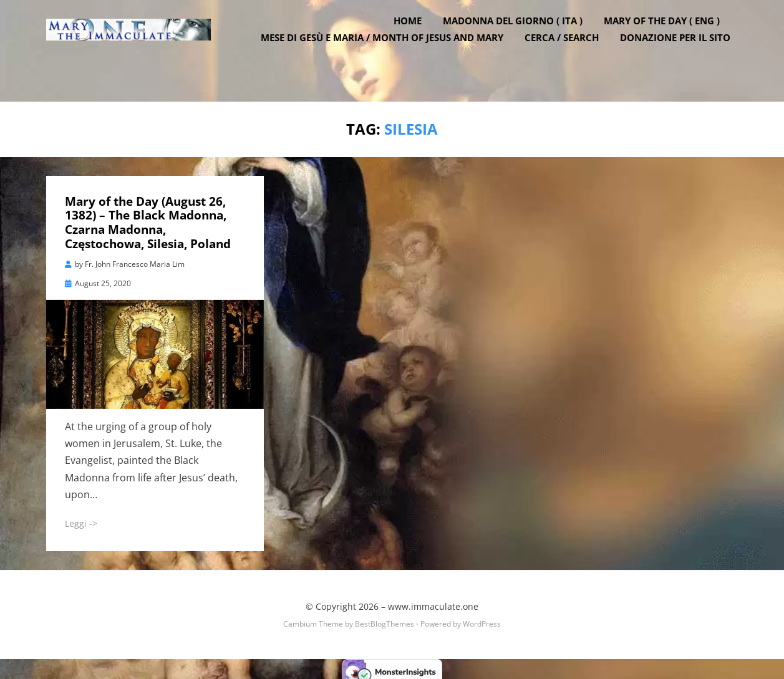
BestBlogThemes (385, 619)
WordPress (482, 619)
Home (416, 39)
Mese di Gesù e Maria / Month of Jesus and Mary (390, 56)
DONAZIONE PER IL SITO (683, 56)
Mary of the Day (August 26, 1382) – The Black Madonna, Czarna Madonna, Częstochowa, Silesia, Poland (148, 218)
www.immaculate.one (433, 601)
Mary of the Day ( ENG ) (670, 39)
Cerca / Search (570, 56)
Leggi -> (81, 518)
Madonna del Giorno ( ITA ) (521, 39)
